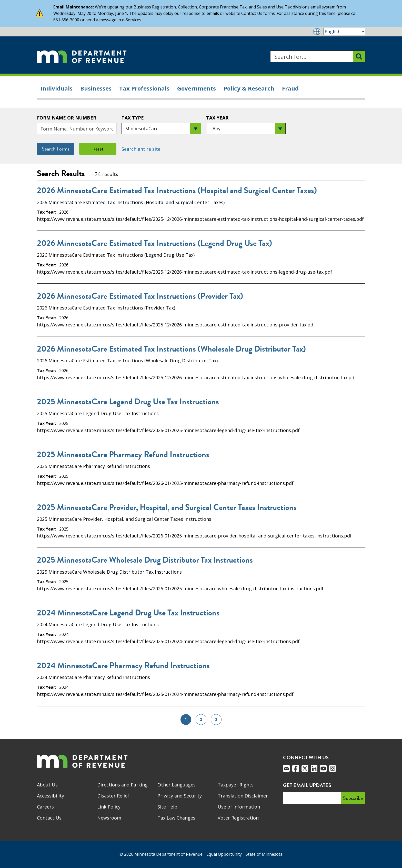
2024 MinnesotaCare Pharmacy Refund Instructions (123, 666)
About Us (47, 785)
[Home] (82, 56)
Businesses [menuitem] (96, 88)
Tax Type (133, 118)
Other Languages (177, 785)
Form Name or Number (67, 118)
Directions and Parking (122, 785)
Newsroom (109, 818)
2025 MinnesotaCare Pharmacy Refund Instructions (123, 455)
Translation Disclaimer (243, 796)
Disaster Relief (113, 796)
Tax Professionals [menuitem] (144, 88)
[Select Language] (344, 32)
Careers (45, 807)
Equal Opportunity (224, 854)
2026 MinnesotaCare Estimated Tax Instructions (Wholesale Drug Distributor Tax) (171, 349)
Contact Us (49, 818)
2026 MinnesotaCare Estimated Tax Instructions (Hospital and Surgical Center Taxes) (177, 191)
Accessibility (51, 796)
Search (270, 51)
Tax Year (217, 118)
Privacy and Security (180, 796)
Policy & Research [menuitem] (249, 88)
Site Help (167, 807)
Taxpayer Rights (236, 785)
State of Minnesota (264, 854)
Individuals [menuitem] (57, 88)
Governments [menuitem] (197, 88)
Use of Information (239, 807)
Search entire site (141, 149)
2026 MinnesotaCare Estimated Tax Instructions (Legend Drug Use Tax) (154, 243)
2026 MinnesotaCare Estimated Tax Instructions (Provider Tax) (140, 296)
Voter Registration (238, 818)
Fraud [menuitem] (290, 88)
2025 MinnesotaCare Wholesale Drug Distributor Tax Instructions (145, 560)
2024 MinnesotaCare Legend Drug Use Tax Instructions (128, 613)
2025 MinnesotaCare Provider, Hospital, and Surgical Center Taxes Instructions (167, 507)
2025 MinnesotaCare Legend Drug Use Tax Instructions (128, 402)
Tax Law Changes (176, 818)
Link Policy (109, 807)
